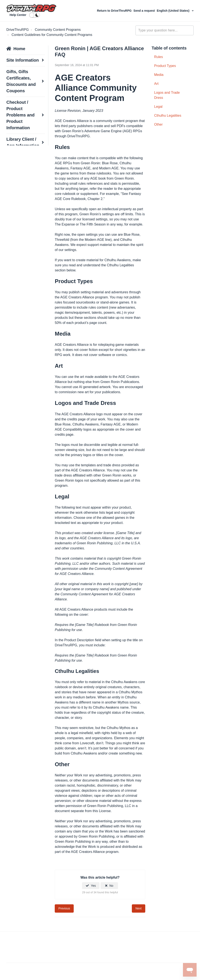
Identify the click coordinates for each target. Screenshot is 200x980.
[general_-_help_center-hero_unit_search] (165, 30)
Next (139, 908)
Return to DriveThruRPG (115, 11)
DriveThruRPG (18, 30)
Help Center (18, 15)
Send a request (145, 11)
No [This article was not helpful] (111, 886)
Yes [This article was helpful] (93, 886)
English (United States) (173, 11)
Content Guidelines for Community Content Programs (52, 35)
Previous (64, 908)
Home (19, 49)
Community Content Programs (58, 30)
